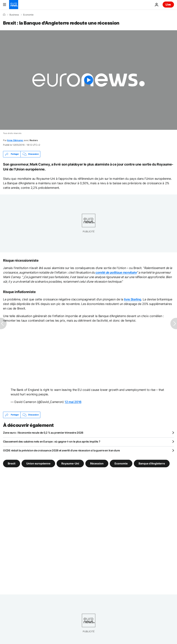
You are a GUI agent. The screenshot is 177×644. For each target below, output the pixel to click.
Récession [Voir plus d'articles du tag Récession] (97, 463)
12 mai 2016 (73, 402)
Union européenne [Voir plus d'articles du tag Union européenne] (38, 463)
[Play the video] (88, 80)
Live (168, 4)
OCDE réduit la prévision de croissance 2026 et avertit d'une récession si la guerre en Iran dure (61, 450)
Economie (28, 15)
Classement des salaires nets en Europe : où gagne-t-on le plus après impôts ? (52, 441)
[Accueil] (4, 15)
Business (14, 15)
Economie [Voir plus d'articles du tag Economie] (121, 463)
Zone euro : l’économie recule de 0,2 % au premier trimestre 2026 (43, 433)
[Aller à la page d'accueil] (14, 5)
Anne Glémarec (15, 140)
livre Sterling (133, 299)
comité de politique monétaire (116, 272)
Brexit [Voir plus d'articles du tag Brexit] (12, 463)
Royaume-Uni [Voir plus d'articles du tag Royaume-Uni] (70, 463)
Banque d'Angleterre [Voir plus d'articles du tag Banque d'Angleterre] (152, 463)
